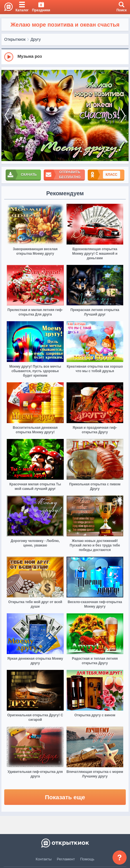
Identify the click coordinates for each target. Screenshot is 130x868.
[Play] (9, 57)
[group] (65, 57)
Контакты (44, 859)
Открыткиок (15, 39)
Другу (36, 39)
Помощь (87, 859)
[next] (123, 115)
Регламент (66, 859)
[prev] (7, 115)
